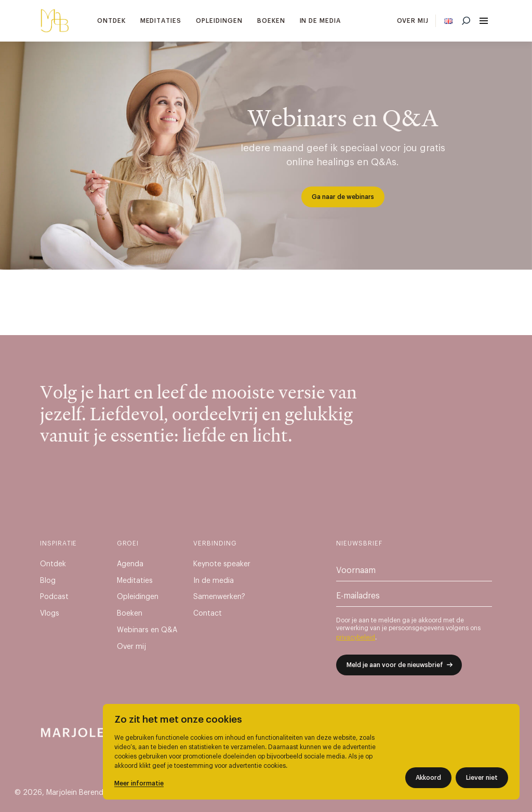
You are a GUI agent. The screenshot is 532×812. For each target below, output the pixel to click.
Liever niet (482, 778)
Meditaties (161, 21)
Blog (48, 581)
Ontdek (111, 21)
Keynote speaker (222, 564)
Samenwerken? (219, 597)
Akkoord (428, 778)
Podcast (54, 597)
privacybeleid (356, 637)
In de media (321, 21)
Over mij (413, 21)
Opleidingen (219, 21)
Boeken (271, 21)
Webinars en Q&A (147, 630)
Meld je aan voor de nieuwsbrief (395, 665)
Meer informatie (139, 783)
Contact (208, 614)
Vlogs (50, 614)
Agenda (130, 564)
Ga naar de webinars (343, 197)
